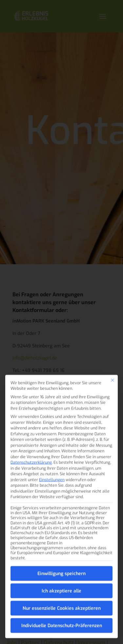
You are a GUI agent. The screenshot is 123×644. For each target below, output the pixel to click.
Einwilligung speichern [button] (61, 564)
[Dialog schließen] (113, 370)
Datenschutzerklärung (31, 452)
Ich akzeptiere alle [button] (61, 581)
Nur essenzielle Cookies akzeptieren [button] (62, 598)
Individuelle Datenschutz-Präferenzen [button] (62, 616)
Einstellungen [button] (52, 470)
